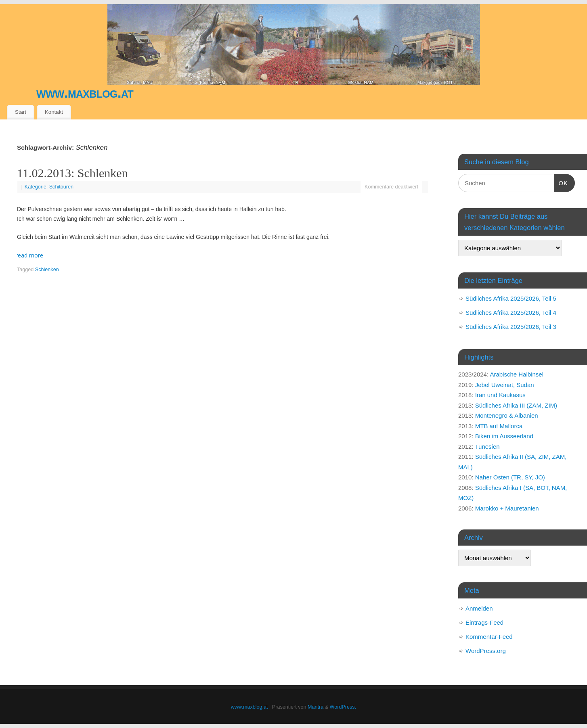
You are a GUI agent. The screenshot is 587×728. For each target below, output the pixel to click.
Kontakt (54, 112)
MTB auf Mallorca (499, 426)
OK (561, 182)
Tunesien (487, 447)
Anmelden (479, 608)
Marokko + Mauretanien (507, 508)
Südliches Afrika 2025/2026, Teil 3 (511, 327)
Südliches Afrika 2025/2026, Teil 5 (511, 298)
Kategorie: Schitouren (49, 187)
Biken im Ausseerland (504, 436)
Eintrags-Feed (484, 622)
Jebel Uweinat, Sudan (505, 385)
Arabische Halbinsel (517, 374)
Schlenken (47, 270)
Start (21, 112)
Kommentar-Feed (489, 637)
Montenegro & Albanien (507, 415)
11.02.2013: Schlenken (72, 173)
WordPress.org (486, 651)
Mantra (316, 707)
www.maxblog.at (85, 93)
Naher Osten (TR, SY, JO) (510, 477)
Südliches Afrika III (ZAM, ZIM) (516, 405)
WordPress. (343, 707)
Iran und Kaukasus (500, 395)
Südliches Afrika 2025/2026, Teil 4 (511, 313)
